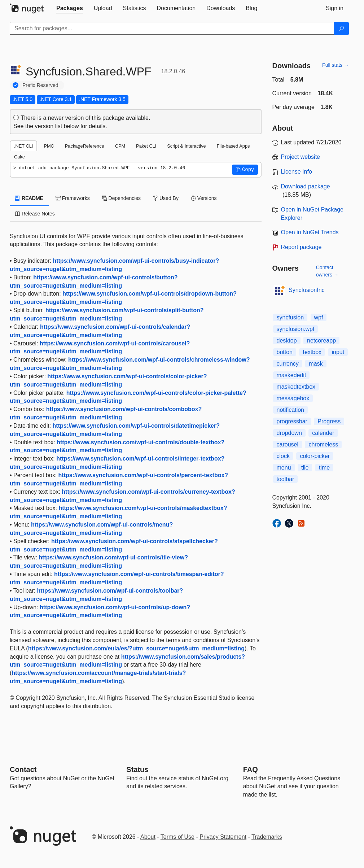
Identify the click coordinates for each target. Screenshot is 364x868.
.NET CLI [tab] (23, 146)
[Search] (341, 29)
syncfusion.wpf (296, 329)
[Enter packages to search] (172, 29)
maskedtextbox (296, 387)
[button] (245, 170)
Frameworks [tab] (73, 198)
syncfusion (290, 317)
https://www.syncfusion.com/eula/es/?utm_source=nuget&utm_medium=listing (136, 648)
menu (284, 468)
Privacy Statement (223, 837)
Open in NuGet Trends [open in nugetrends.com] (310, 232)
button (285, 352)
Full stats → (336, 65)
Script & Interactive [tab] (186, 146)
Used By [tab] (166, 198)
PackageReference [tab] (85, 146)
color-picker (315, 456)
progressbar (292, 421)
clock (283, 456)
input (338, 352)
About (148, 837)
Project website (301, 157)
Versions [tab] (204, 198)
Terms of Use (177, 837)
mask (316, 364)
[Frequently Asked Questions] (251, 769)
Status (137, 769)
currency (288, 364)
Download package (306, 186)
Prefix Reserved (40, 85)
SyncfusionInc (307, 290)
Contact (23, 769)
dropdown (289, 433)
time (324, 468)
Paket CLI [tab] (146, 146)
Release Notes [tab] (35, 214)
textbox (312, 352)
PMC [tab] (49, 146)
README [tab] (29, 198)
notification (291, 410)
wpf (319, 317)
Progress (329, 421)
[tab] (70, 8)
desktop (287, 341)
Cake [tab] (19, 157)
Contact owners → (327, 271)
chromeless (323, 444)
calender (323, 433)
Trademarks (267, 837)
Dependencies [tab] (121, 198)
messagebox (293, 398)
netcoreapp (321, 341)
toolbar (286, 479)
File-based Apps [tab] (233, 146)
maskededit (291, 375)
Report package (301, 247)
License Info (297, 172)
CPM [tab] (120, 146)
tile (305, 468)
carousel (288, 444)
